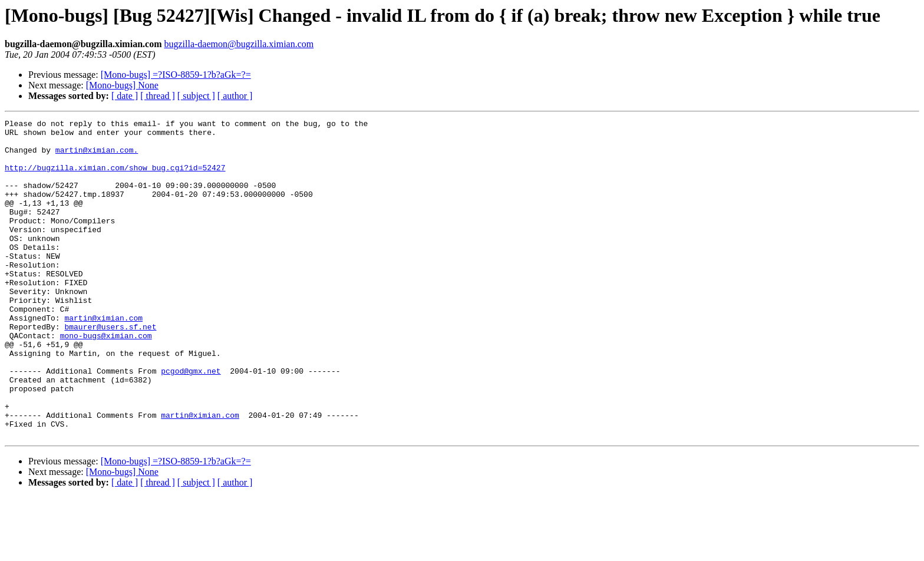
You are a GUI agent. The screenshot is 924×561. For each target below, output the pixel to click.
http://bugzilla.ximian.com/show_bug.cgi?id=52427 (115, 178)
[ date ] (125, 96)
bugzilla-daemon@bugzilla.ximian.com (239, 44)
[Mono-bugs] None (122, 85)
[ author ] (235, 96)
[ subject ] (196, 96)
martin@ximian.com (103, 358)
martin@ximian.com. (97, 157)
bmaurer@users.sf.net (110, 369)
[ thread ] (158, 96)
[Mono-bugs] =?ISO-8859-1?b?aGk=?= (176, 75)
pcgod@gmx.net (191, 422)
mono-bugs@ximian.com (106, 379)
